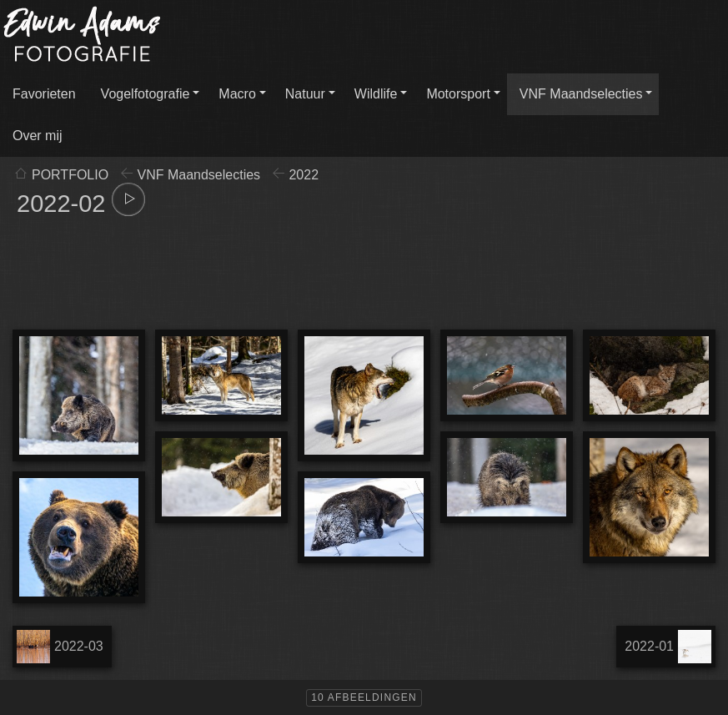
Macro (237, 94)
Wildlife (376, 94)
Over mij (38, 136)
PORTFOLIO (70, 175)
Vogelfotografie (146, 94)
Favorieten (44, 94)
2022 (304, 175)
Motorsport (458, 94)
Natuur (305, 94)
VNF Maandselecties (581, 94)
